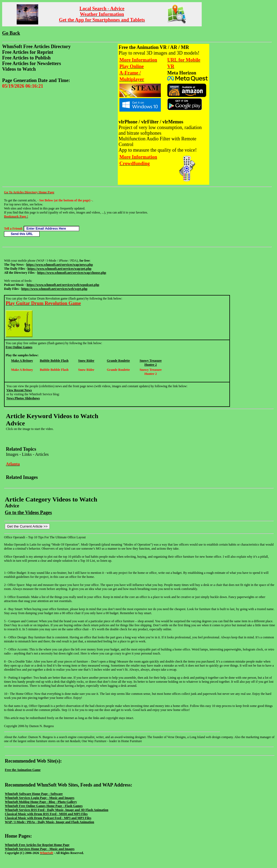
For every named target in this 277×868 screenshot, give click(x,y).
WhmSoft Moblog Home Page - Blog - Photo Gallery (41, 802)
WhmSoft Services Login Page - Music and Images (40, 798)
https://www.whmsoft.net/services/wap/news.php (60, 265)
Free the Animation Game (23, 770)
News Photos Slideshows (23, 398)
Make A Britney (22, 361)
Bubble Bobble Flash (54, 361)
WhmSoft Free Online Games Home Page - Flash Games (44, 806)
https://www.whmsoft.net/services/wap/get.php (59, 269)
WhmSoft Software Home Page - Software (34, 794)
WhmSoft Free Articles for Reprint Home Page (37, 845)
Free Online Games (19, 347)
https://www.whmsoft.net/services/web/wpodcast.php (63, 285)
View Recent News (19, 390)
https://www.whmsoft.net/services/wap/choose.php (72, 273)
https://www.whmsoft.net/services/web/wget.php (54, 289)
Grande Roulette (118, 361)
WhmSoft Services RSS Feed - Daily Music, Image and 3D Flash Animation (57, 810)
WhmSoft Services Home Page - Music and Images (40, 849)
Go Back (11, 33)
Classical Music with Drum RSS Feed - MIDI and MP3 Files (46, 814)
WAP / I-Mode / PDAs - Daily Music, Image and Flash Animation (49, 822)
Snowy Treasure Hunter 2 (151, 363)
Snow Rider (86, 361)
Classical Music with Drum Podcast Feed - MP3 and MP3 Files (48, 818)
